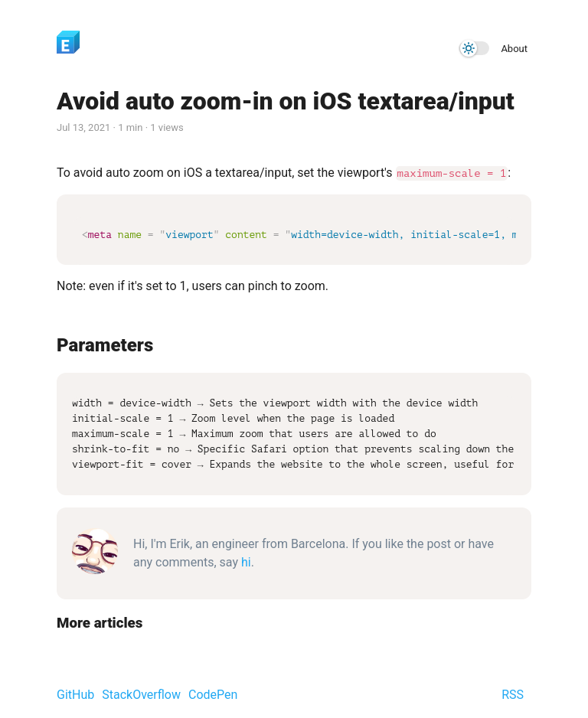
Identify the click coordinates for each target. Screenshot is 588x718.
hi (246, 561)
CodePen (213, 693)
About (514, 49)
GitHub (75, 693)
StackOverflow (141, 693)
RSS (513, 693)
